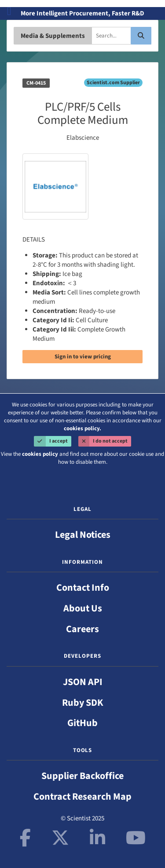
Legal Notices (83, 535)
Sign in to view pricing (83, 357)
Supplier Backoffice (82, 776)
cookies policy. (82, 428)
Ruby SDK (83, 703)
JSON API (83, 682)
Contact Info (83, 588)
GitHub (82, 723)
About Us (83, 608)
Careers (82, 629)
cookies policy (40, 454)
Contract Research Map (82, 797)
